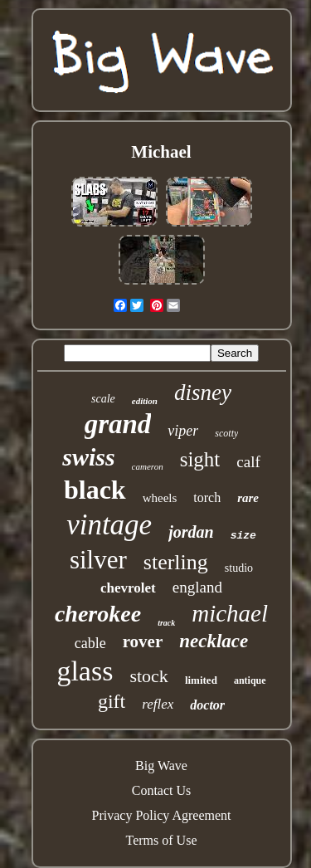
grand (118, 424)
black (95, 490)
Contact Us (162, 790)
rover (143, 641)
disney (203, 393)
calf (248, 462)
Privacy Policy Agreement (162, 815)
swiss (88, 457)
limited (201, 680)
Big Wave (161, 766)
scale (103, 399)
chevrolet (128, 588)
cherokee (98, 614)
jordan (191, 532)
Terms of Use (162, 840)
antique (250, 680)
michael (230, 613)
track (166, 623)
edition (145, 401)
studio (239, 568)
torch (207, 497)
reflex (158, 704)
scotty (226, 433)
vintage (109, 525)
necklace (214, 641)
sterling (176, 562)
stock (148, 676)
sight (200, 459)
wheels (160, 498)
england (197, 587)
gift (112, 701)
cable (90, 643)
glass (85, 671)
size (243, 536)
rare (248, 498)
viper (183, 431)
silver (98, 560)
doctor (207, 705)
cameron (148, 466)
